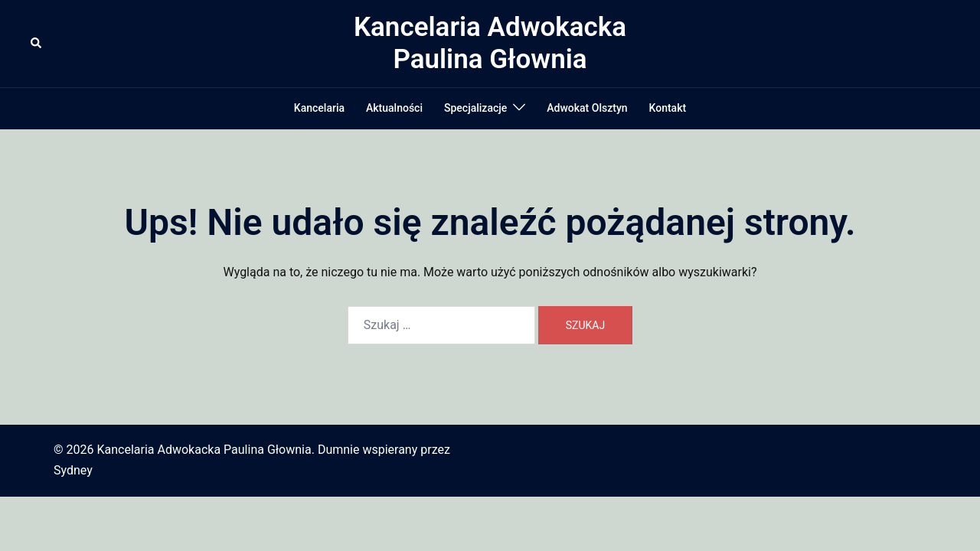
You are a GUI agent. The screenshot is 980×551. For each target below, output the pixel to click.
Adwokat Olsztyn (587, 108)
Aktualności (394, 108)
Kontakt (668, 108)
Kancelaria (319, 108)
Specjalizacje (475, 108)
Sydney (73, 470)
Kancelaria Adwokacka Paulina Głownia (490, 43)
